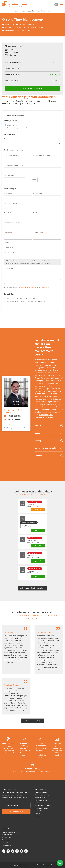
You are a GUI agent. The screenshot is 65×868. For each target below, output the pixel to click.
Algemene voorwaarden (10, 832)
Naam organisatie (11, 203)
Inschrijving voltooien (33, 88)
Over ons (5, 843)
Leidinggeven (39, 811)
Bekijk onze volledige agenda (32, 588)
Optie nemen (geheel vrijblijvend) (19, 128)
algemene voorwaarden (28, 288)
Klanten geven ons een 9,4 (15, 428)
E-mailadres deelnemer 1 (14, 165)
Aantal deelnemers (12, 139)
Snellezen (38, 803)
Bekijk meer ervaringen (32, 721)
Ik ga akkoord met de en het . (28, 288)
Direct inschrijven (13, 125)
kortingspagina (53, 391)
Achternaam (38, 193)
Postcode (8, 233)
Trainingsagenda (28, 11)
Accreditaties (6, 837)
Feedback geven (40, 798)
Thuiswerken (39, 816)
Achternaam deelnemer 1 (43, 156)
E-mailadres (9, 213)
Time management (41, 792)
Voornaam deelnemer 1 (13, 156)
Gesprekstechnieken (41, 800)
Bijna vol (38, 510)
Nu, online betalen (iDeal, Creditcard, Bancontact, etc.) (27, 301)
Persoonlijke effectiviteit (43, 805)
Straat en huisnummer (13, 223)
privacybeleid (45, 288)
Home (16, 11)
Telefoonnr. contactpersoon (44, 213)
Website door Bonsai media (43, 865)
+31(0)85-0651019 (14, 416)
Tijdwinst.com (24, 865)
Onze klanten (6, 840)
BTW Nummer (9, 252)
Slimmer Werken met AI (42, 795)
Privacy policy (7, 845)
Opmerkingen (9, 268)
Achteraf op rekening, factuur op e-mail (22, 299)
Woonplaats (38, 233)
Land (6, 243)
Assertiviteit (38, 813)
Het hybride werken (41, 808)
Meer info (38, 530)
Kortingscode (9, 175)
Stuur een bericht (14, 419)
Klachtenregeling (8, 835)
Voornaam (8, 193)
